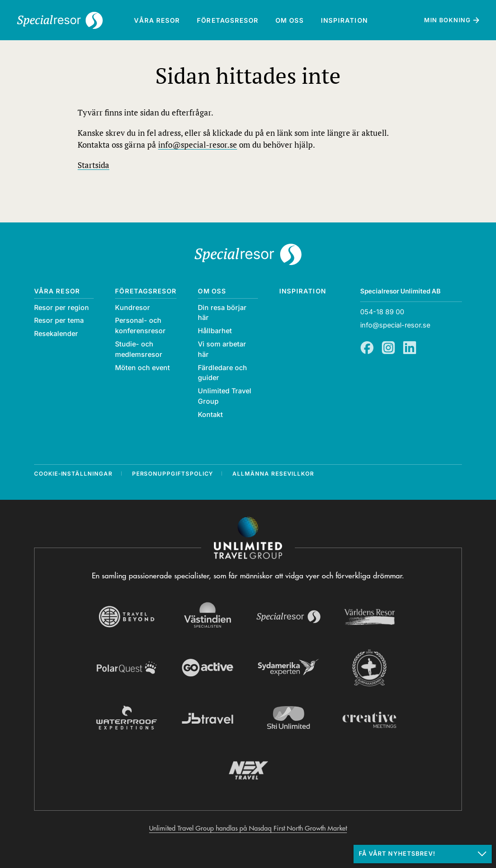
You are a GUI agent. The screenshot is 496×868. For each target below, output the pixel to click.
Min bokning (447, 20)
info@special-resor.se (198, 145)
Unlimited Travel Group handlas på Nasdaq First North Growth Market (248, 828)
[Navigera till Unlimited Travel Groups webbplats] (248, 538)
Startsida (93, 165)
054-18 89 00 (382, 312)
